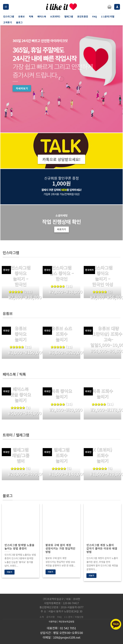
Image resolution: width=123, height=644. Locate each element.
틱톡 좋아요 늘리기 (61, 393)
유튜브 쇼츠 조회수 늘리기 (61, 334)
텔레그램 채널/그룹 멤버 (20, 455)
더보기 (9, 572)
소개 (42, 617)
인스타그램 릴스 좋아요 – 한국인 (62, 273)
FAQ (60, 617)
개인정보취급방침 (66, 621)
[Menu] (6, 7)
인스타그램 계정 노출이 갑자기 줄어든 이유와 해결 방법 (102, 548)
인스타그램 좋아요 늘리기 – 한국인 (20, 276)
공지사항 (50, 617)
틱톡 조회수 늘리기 (102, 393)
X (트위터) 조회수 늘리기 (103, 455)
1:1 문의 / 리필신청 (74, 617)
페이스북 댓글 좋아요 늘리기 (21, 394)
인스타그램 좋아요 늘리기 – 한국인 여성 (102, 276)
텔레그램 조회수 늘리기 (61, 455)
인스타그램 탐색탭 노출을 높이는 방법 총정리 (19, 547)
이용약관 (53, 621)
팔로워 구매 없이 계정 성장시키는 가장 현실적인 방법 (61, 548)
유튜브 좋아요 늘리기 (20, 334)
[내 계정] (117, 7)
